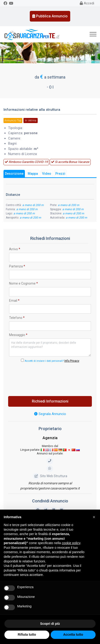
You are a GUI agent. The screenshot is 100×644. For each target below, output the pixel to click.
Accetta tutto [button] (73, 634)
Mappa (33, 174)
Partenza (17, 266)
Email (14, 301)
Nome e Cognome (23, 283)
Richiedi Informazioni (50, 401)
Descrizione (14, 174)
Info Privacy (72, 361)
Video (47, 174)
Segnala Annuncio (50, 414)
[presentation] (50, 378)
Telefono (17, 318)
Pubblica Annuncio (50, 16)
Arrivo (15, 249)
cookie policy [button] (71, 543)
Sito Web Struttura (50, 476)
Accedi (87, 3)
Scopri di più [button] (50, 624)
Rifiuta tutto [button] (27, 634)
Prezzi (60, 174)
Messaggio (18, 335)
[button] (94, 517)
